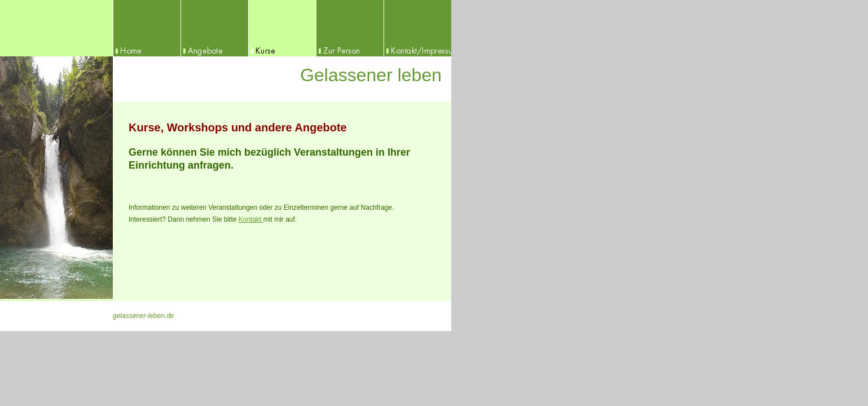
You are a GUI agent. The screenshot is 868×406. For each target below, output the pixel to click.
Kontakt (251, 219)
